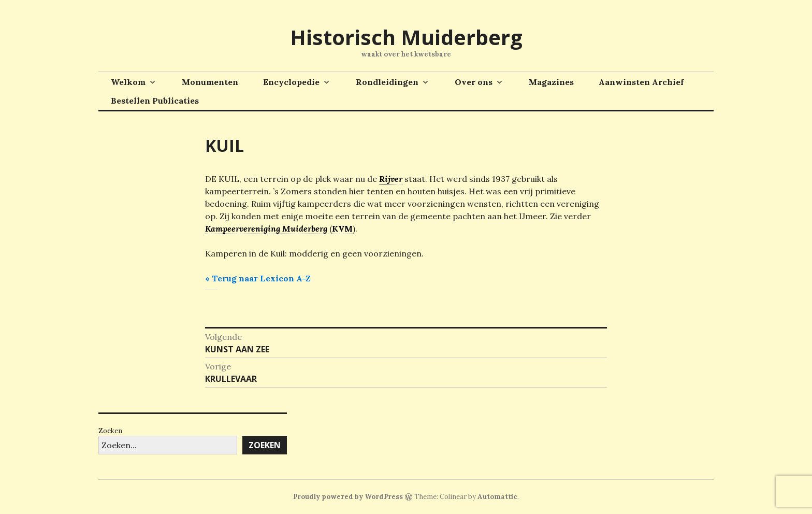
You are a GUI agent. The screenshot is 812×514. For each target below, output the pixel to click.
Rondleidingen (387, 82)
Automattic (497, 497)
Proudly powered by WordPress (348, 497)
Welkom (128, 82)
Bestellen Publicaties (155, 101)
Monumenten (210, 82)
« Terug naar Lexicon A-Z (258, 278)
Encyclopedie (291, 82)
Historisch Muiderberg (406, 37)
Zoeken (110, 431)
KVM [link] (342, 229)
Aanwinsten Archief (641, 82)
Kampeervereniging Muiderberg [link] (266, 229)
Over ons (474, 82)
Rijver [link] (391, 179)
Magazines (551, 82)
